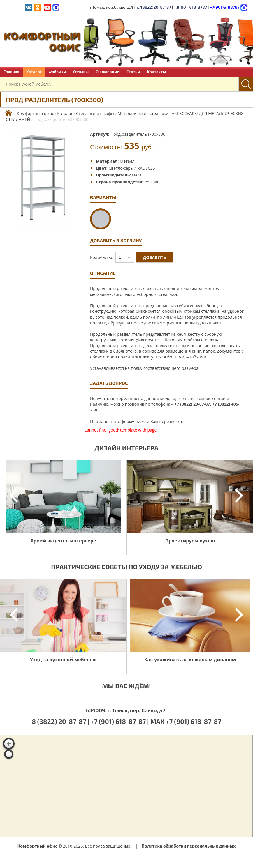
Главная (11, 72)
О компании (108, 72)
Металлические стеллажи (143, 113)
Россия (151, 182)
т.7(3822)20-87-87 (154, 7)
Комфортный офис (35, 113)
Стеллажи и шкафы (95, 113)
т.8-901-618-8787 (190, 7)
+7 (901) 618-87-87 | (120, 721)
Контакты (156, 72)
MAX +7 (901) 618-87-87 (186, 721)
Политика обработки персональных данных (189, 846)
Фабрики (57, 72)
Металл (127, 161)
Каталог (34, 72)
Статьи (133, 72)
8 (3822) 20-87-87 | (61, 721)
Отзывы (81, 72)
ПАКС (137, 175)
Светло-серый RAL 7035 (132, 168)
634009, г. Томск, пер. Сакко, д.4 (126, 710)
